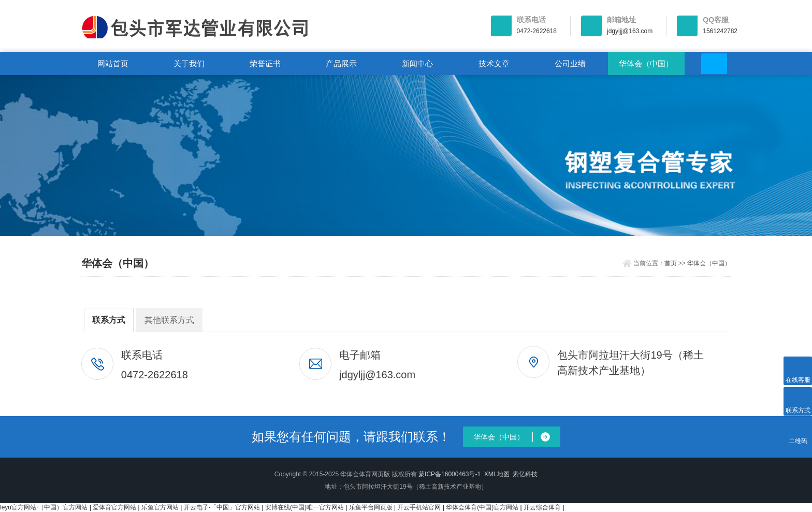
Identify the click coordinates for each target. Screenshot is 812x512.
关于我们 (189, 63)
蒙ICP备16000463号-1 (450, 474)
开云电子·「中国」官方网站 (222, 507)
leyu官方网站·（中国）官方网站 (44, 507)
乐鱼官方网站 (160, 507)
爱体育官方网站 (114, 507)
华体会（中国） (646, 63)
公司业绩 (570, 63)
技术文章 (494, 63)
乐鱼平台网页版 (371, 507)
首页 (671, 263)
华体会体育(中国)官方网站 (482, 507)
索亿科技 (525, 474)
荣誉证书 (265, 63)
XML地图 (497, 474)
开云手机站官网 (419, 507)
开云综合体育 (542, 507)
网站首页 (113, 63)
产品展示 (341, 63)
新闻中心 (417, 63)
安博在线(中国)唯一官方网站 (304, 507)
